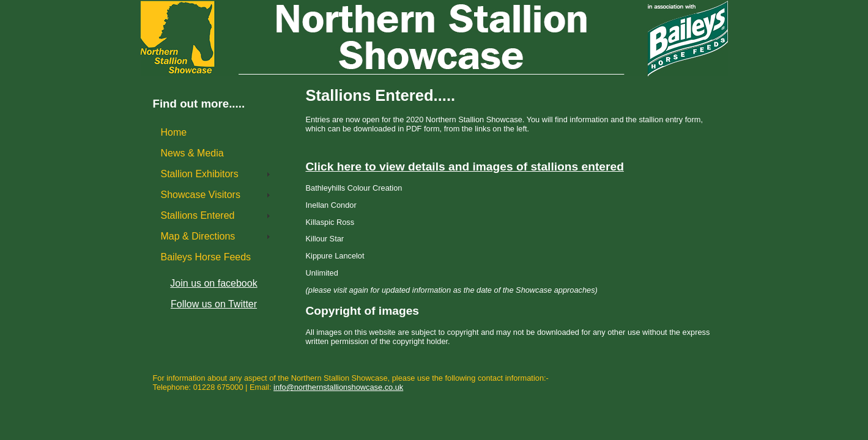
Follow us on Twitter (214, 304)
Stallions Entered (198, 215)
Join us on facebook (213, 283)
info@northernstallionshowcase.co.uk (338, 387)
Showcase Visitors (201, 195)
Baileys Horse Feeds (206, 257)
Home (181, 132)
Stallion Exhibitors (200, 174)
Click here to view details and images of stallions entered (465, 167)
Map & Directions (198, 236)
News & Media (192, 153)
